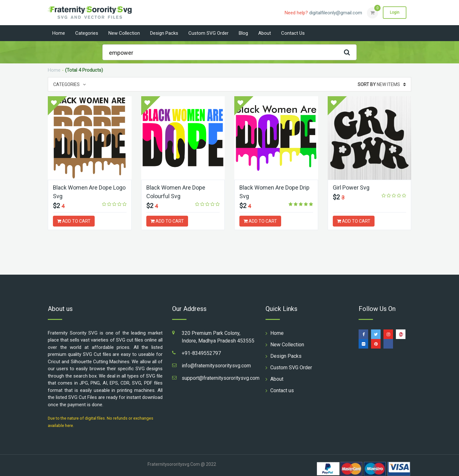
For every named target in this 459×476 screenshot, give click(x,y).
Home (59, 33)
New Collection (124, 33)
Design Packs (164, 33)
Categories (87, 33)
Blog (243, 33)
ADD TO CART (74, 221)
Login (395, 12)
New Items (382, 84)
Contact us (293, 33)
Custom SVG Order (208, 33)
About (265, 33)
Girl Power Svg (351, 188)
